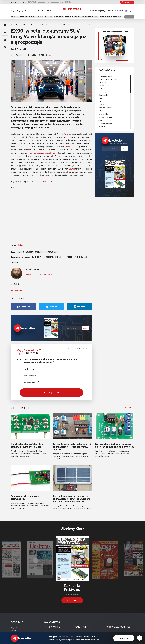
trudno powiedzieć (31, 382)
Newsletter (93, 11)
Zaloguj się (127, 2)
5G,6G (13, 17)
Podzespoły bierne (106, 76)
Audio (51, 17)
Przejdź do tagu (129, 407)
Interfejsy (102, 127)
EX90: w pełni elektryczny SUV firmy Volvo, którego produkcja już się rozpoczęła (65, 25)
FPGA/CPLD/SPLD (105, 117)
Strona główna (16, 25)
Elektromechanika (92, 17)
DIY (83, 17)
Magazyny (101, 11)
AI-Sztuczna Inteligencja (26, 17)
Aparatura (102, 82)
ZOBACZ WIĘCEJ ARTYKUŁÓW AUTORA (39, 274)
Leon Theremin (29, 376)
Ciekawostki (103, 95)
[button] (36, 560)
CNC (100, 98)
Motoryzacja (51, 252)
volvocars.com (45, 181)
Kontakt (14, 631)
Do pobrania (119, 11)
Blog (13, 11)
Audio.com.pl (78, 632)
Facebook (23, 307)
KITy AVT (14, 628)
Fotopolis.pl (110, 632)
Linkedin (79, 307)
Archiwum (110, 11)
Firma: (17, 245)
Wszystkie (129, 17)
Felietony (33, 25)
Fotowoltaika (119, 17)
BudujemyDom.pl (48, 632)
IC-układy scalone (105, 124)
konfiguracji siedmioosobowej (42, 153)
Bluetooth (76, 17)
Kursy (28, 11)
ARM (46, 17)
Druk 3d (101, 104)
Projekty (20, 11)
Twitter (51, 307)
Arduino (40, 17)
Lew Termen (28, 369)
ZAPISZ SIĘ (124, 638)
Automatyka (59, 17)
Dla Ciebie (51, 11)
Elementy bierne (106, 17)
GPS (100, 120)
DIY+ (34, 11)
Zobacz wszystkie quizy (79, 349)
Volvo (49, 55)
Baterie (68, 17)
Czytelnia (41, 11)
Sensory (29, 252)
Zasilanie (39, 252)
